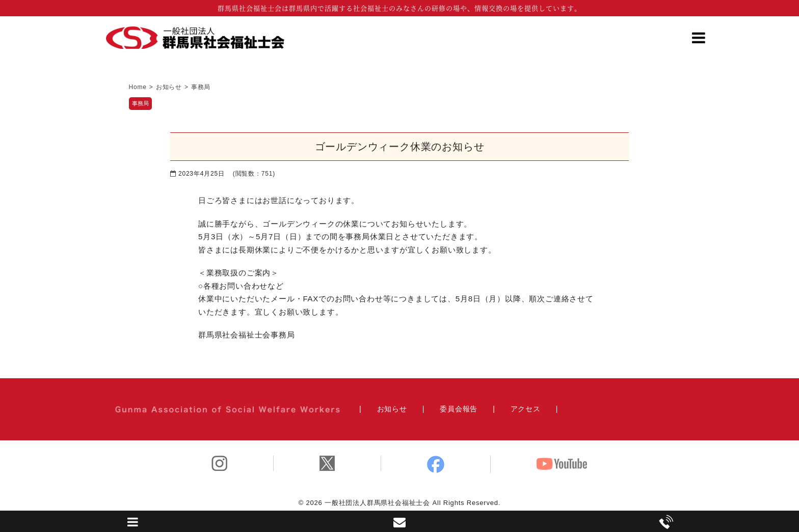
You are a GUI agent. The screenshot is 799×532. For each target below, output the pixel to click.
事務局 (140, 103)
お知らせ (392, 409)
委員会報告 (459, 409)
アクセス (526, 409)
